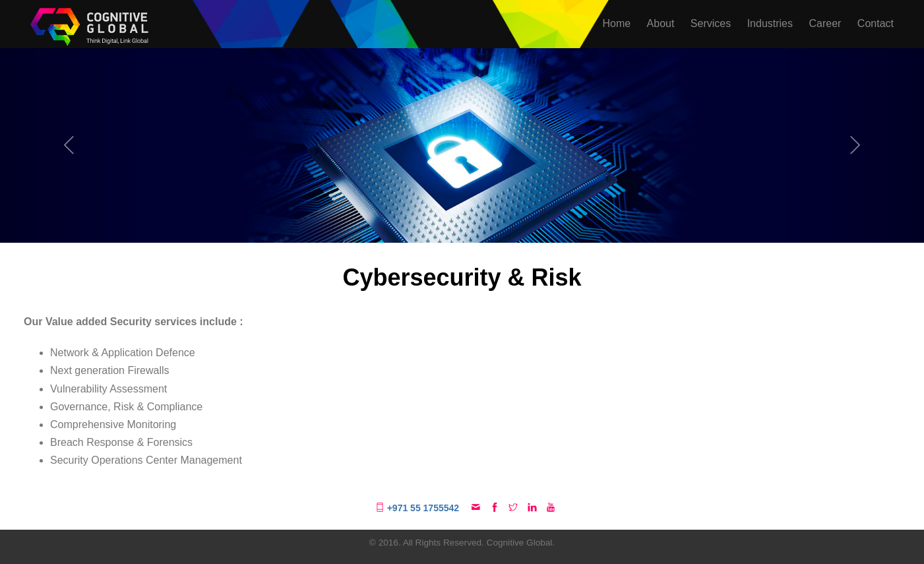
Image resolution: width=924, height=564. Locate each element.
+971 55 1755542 (418, 508)
